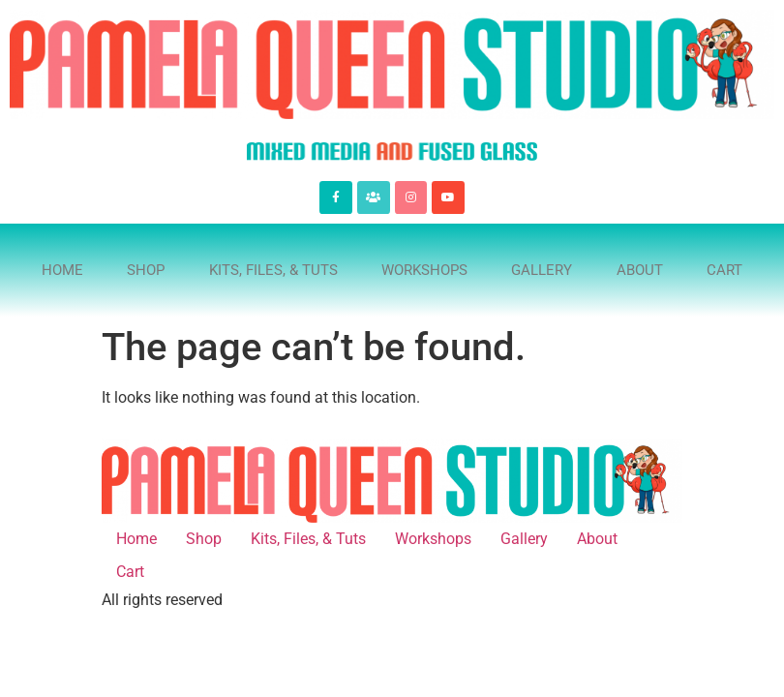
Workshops (424, 270)
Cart (724, 270)
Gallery (542, 270)
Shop (146, 270)
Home (62, 270)
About (640, 270)
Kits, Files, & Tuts (273, 270)
